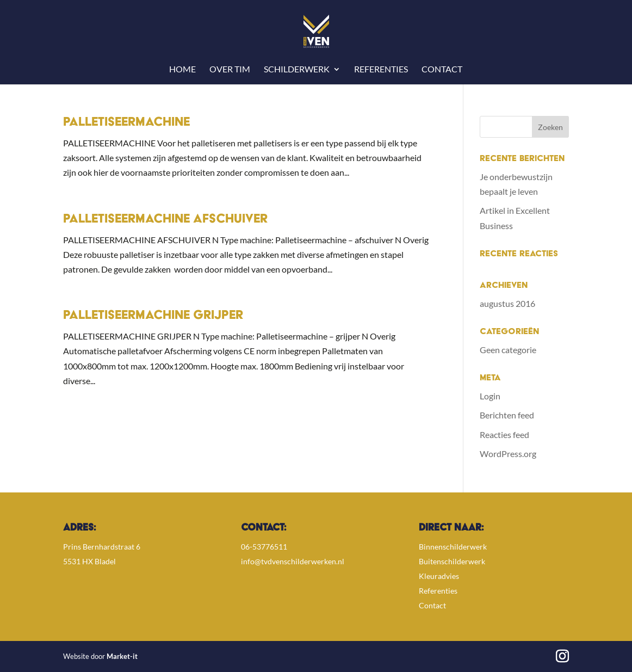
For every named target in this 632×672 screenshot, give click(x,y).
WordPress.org (508, 454)
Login (490, 396)
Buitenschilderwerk (452, 561)
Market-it (122, 656)
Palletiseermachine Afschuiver (165, 220)
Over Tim (230, 70)
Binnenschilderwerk (453, 547)
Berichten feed (507, 415)
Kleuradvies (439, 576)
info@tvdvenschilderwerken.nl (293, 561)
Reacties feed (504, 434)
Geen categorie (508, 350)
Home (182, 70)
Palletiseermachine (126, 123)
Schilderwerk (297, 70)
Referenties (381, 70)
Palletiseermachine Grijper (153, 316)
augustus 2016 (507, 303)
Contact (442, 70)
